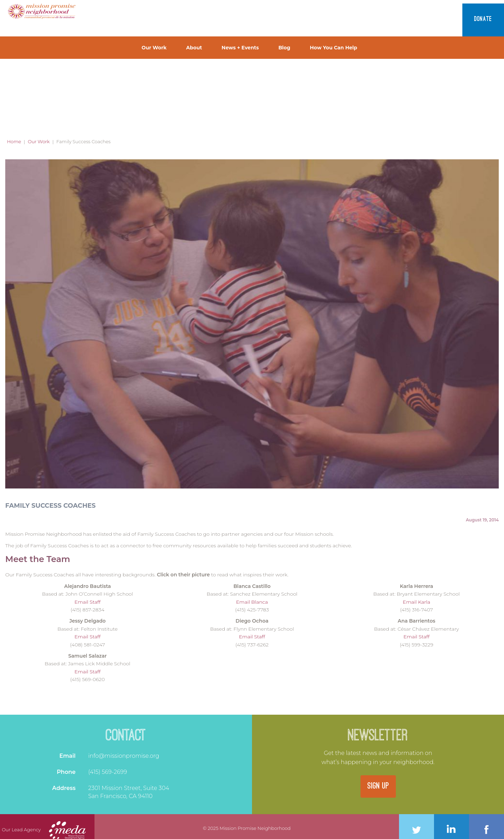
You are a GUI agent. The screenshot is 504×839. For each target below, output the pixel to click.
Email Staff (88, 602)
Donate (483, 20)
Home (14, 141)
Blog (284, 48)
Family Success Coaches (50, 506)
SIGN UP (378, 786)
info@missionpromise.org (124, 756)
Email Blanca (252, 602)
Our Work (154, 48)
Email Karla (416, 602)
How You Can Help (333, 48)
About (194, 48)
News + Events (240, 48)
